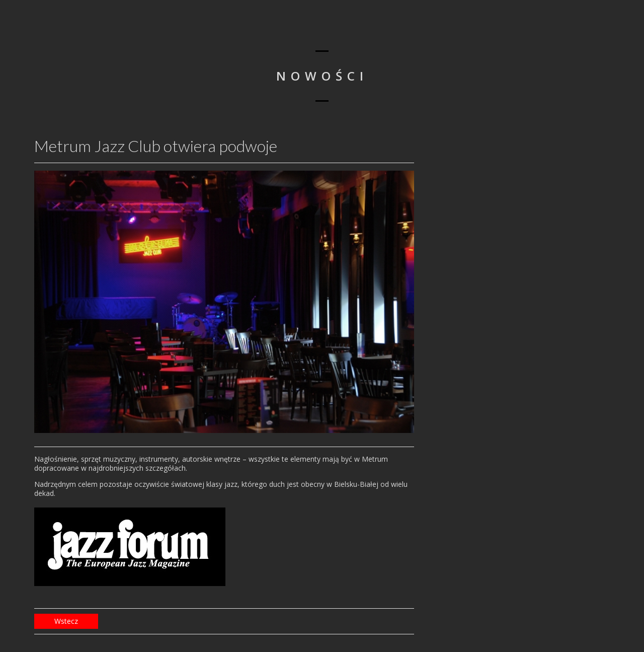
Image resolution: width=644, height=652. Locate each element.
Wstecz (66, 621)
